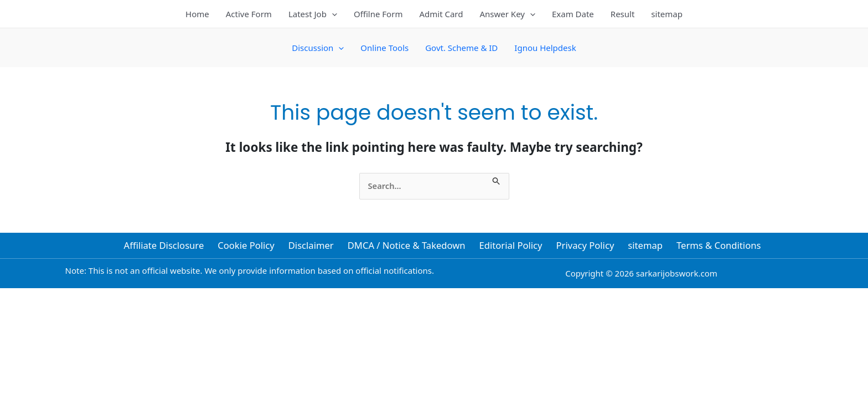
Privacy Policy (584, 246)
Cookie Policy (249, 246)
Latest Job (313, 14)
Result (623, 14)
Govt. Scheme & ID (461, 48)
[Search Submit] (500, 179)
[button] (332, 14)
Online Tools (384, 48)
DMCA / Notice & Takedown (407, 246)
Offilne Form (378, 14)
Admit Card (441, 14)
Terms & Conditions (714, 246)
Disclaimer (313, 246)
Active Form (249, 14)
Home (197, 14)
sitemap (667, 14)
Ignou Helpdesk (545, 48)
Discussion (318, 48)
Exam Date (573, 14)
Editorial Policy (511, 246)
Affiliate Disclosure (168, 246)
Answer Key (507, 14)
